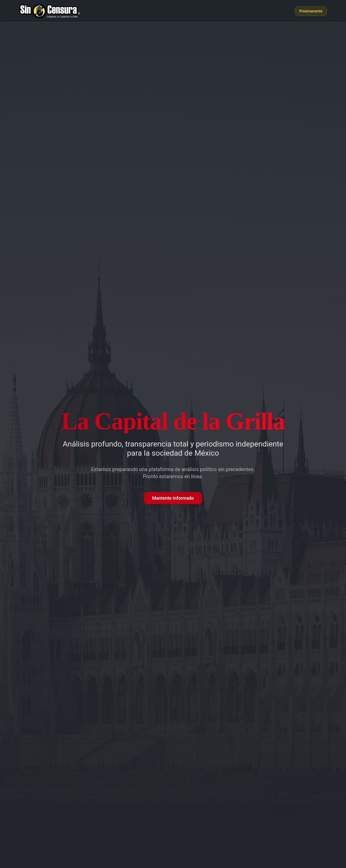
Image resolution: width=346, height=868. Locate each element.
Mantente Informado (173, 498)
